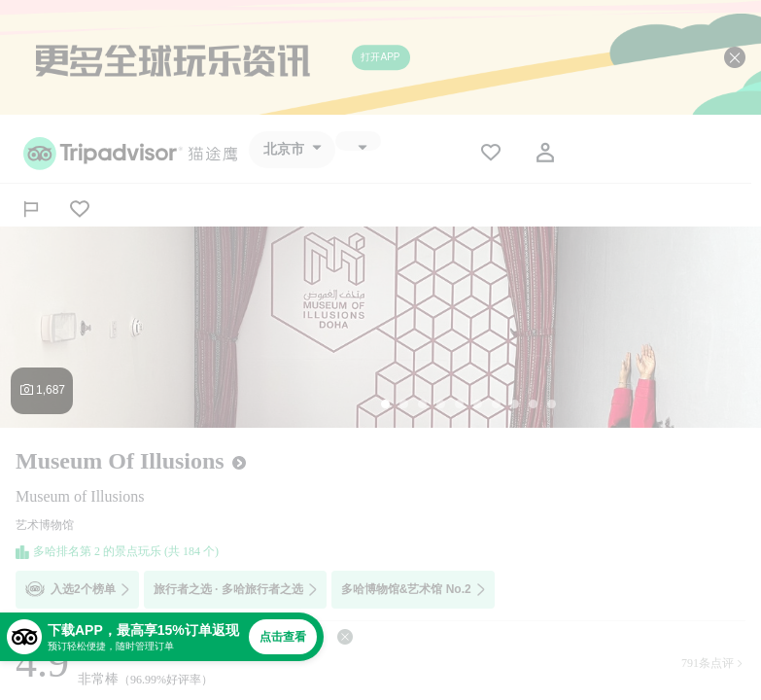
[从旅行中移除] (80, 209)
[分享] (31, 209)
